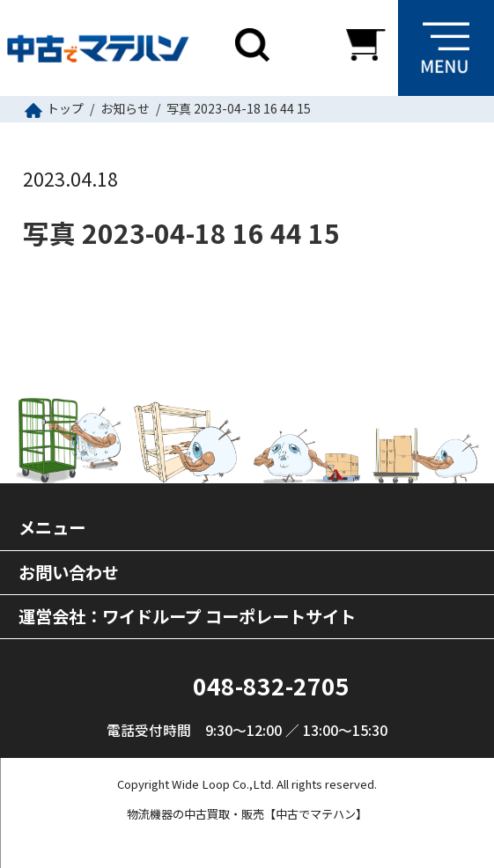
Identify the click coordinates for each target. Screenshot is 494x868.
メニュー (52, 527)
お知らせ (125, 108)
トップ (65, 108)
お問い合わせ (69, 572)
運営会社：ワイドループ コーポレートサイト (187, 616)
